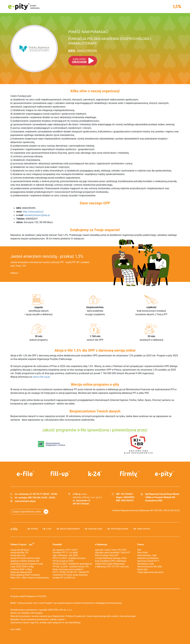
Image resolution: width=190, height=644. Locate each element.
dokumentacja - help (147, 555)
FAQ (139, 550)
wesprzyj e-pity (95, 529)
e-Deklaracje (101, 545)
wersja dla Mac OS (19, 553)
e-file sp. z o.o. (65, 610)
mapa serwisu (143, 529)
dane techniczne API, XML (150, 567)
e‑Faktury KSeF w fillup (21, 569)
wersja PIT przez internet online (25, 558)
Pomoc (141, 545)
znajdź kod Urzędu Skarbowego (110, 564)
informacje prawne (119, 529)
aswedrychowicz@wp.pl (37, 215)
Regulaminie (59, 616)
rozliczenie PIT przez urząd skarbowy (70, 575)
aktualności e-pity (146, 564)
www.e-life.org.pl (41, 377)
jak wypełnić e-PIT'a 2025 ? (65, 550)
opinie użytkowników (70, 529)
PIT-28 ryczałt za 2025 (63, 561)
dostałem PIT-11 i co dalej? (65, 553)
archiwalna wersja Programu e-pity (27, 564)
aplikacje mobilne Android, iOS (25, 561)
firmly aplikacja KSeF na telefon (25, 575)
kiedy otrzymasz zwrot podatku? (68, 569)
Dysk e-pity (142, 569)
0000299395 (83, 51)
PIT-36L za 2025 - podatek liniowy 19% (71, 567)
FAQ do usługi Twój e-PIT (107, 555)
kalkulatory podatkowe (148, 558)
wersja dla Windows (20, 550)
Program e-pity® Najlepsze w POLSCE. (29, 596)
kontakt (34, 529)
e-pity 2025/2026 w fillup (22, 567)
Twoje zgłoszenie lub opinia (150, 572)
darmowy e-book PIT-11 (148, 561)
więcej (14, 273)
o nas (49, 529)
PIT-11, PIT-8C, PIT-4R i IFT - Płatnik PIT (71, 572)
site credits (16, 629)
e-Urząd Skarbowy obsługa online (111, 558)
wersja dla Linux (18, 555)
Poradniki (57, 545)
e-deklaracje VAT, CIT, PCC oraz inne (112, 567)
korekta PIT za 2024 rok (64, 578)
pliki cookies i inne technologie (121, 616)
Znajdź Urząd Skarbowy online (27, 512)
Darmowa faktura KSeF (21, 572)
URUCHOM (79, 61)
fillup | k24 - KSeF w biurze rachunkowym (30, 578)
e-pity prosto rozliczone (24, 7)
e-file (14, 529)
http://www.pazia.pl (33, 212)
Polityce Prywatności (76, 616)
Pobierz (22, 544)
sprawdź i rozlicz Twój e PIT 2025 (111, 550)
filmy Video (143, 553)
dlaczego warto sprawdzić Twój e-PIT (113, 553)
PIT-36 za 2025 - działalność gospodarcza (72, 564)
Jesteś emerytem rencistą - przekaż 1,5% (47, 256)
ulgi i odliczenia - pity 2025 (65, 555)
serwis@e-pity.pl (28, 501)
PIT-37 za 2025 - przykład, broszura (69, 558)
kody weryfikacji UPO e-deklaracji (111, 561)
